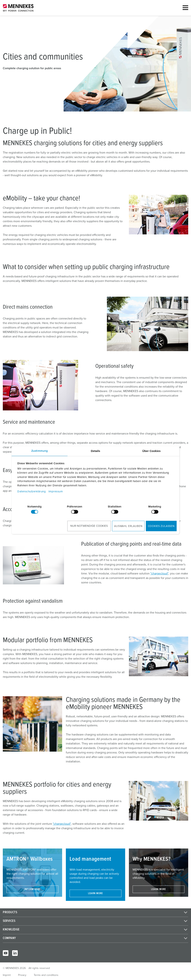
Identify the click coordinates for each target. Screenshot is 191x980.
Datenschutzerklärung (32, 491)
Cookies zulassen (161, 526)
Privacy (22, 975)
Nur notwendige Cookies (89, 526)
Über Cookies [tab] (151, 451)
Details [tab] (95, 451)
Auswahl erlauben (128, 526)
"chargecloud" (159, 574)
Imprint (7, 975)
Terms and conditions (46, 975)
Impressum (56, 491)
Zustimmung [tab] (40, 451)
